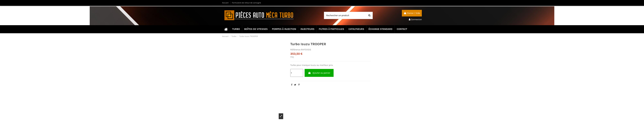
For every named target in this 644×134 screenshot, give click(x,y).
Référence (295, 50)
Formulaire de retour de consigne (246, 3)
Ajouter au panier (319, 73)
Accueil (226, 3)
